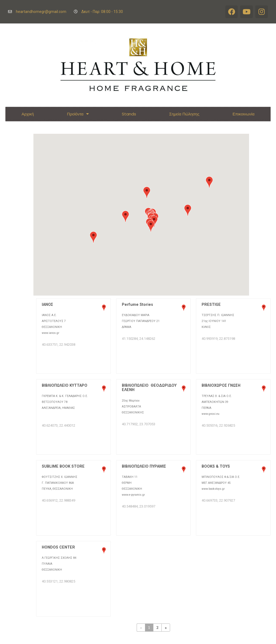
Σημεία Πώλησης (184, 114)
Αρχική (28, 114)
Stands (129, 114)
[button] (93, 237)
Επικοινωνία (244, 114)
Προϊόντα (78, 114)
